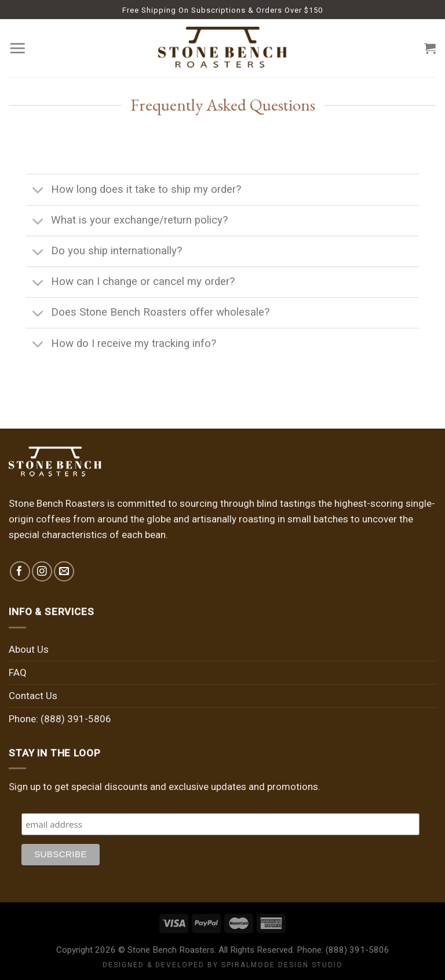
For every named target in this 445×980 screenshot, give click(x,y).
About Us (29, 649)
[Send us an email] (64, 571)
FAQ (18, 672)
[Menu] (18, 48)
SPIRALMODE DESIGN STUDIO (282, 965)
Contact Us (33, 696)
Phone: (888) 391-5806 (60, 719)
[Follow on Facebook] (20, 571)
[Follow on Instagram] (42, 571)
